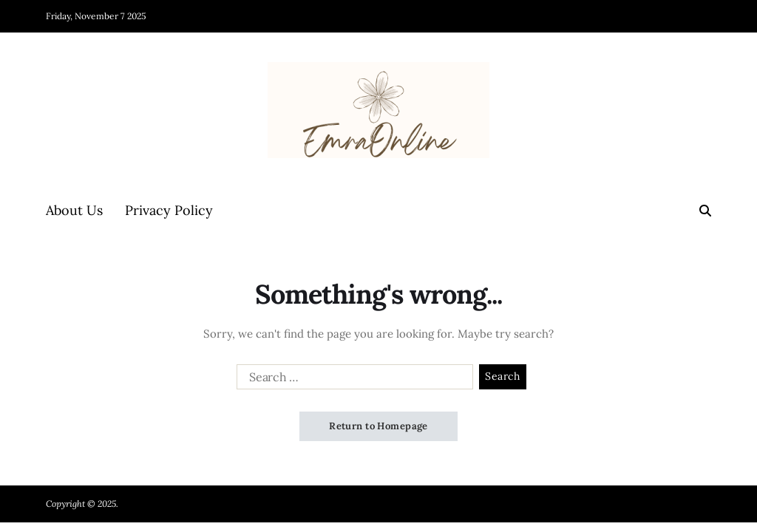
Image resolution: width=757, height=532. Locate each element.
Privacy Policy (169, 210)
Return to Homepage (378, 426)
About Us (74, 210)
